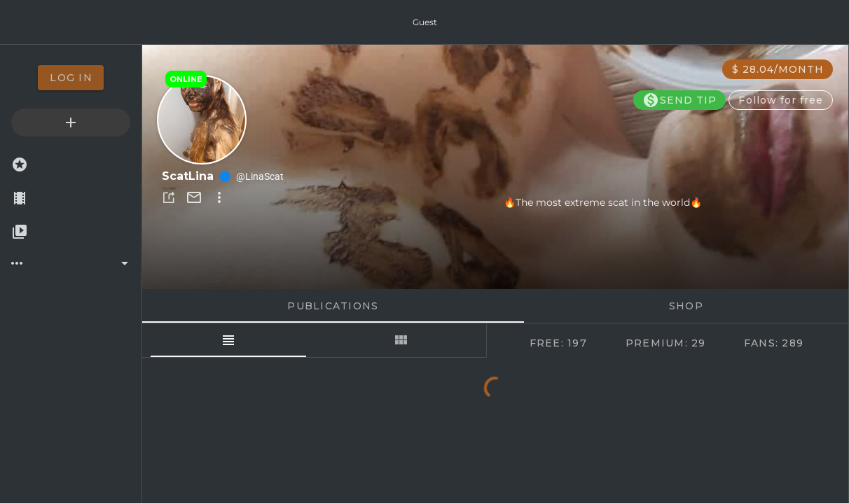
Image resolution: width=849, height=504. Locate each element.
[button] (169, 197)
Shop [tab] (686, 306)
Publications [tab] (333, 306)
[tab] (228, 340)
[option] (71, 78)
